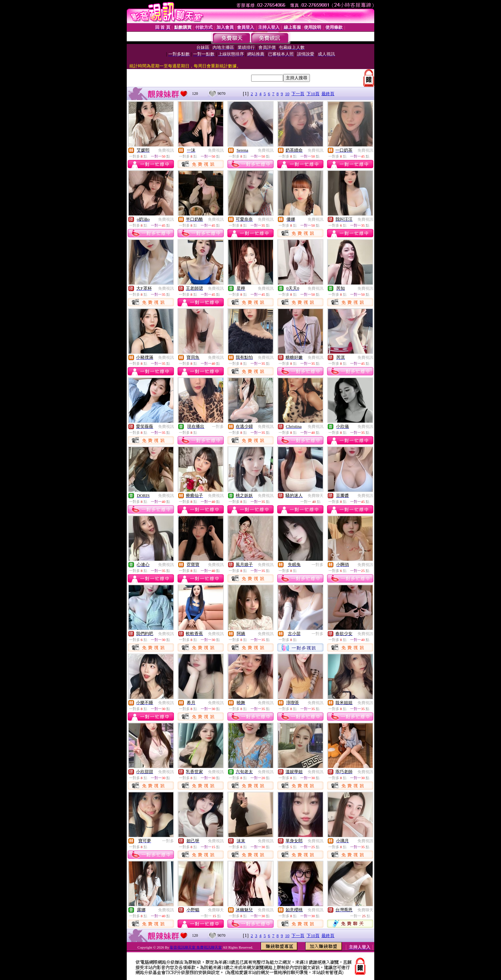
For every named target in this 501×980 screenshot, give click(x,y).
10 (287, 94)
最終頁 (328, 94)
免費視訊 (166, 150)
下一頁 (298, 94)
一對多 (218, 427)
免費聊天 (316, 496)
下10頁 (313, 94)
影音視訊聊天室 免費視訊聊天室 (196, 947)
